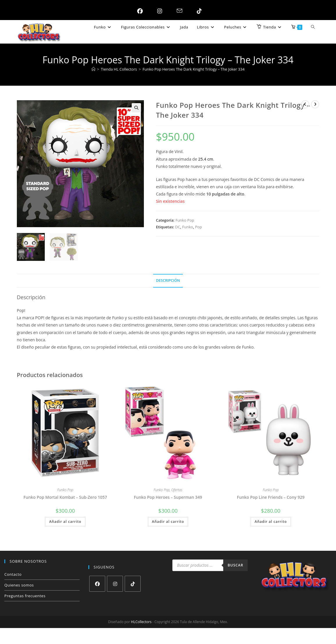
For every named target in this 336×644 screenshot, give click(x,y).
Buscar (235, 565)
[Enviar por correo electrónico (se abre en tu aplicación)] (178, 11)
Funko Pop (185, 220)
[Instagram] (115, 584)
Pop (199, 227)
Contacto (13, 574)
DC (178, 227)
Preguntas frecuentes (25, 596)
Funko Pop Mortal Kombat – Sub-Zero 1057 (65, 497)
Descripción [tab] (168, 280)
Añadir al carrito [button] (65, 522)
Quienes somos (19, 585)
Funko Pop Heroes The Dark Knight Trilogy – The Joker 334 (194, 69)
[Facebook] (97, 584)
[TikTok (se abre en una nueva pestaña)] (198, 11)
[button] (136, 108)
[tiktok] (133, 584)
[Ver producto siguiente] (315, 104)
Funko (188, 227)
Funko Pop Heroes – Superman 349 (168, 497)
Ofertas (177, 490)
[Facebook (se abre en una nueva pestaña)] (138, 11)
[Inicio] (93, 69)
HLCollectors (141, 622)
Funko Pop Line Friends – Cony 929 (271, 497)
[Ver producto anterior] (305, 104)
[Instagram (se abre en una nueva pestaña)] (158, 11)
